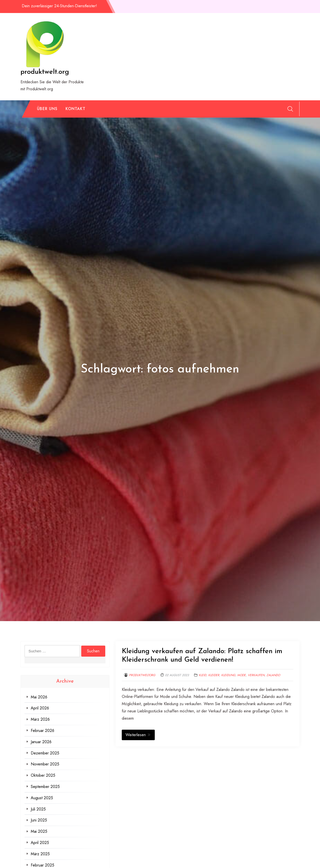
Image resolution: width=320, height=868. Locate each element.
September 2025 (45, 787)
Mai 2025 (39, 831)
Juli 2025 (38, 809)
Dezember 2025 (45, 753)
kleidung (228, 675)
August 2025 (42, 798)
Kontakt (75, 109)
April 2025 (40, 843)
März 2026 (40, 719)
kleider (214, 675)
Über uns (47, 109)
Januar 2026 (41, 742)
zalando (273, 675)
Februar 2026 (42, 731)
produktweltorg (142, 675)
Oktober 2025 (43, 775)
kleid (202, 675)
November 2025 (45, 764)
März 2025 (40, 854)
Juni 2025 (39, 820)
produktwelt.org (45, 72)
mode (241, 675)
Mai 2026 (39, 697)
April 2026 (40, 708)
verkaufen (256, 675)
